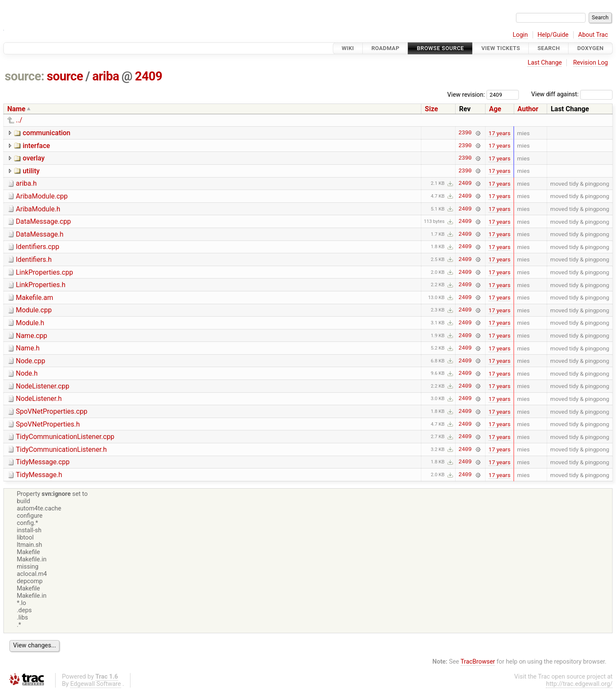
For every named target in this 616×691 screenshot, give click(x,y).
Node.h (27, 373)
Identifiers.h (34, 259)
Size (431, 109)
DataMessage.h (40, 234)
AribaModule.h (38, 209)
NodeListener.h (39, 399)
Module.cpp (34, 310)
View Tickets (500, 48)
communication (47, 133)
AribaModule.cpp (42, 196)
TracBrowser (478, 662)
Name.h (28, 348)
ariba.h (26, 183)
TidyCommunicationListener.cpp (65, 437)
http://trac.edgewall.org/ (579, 684)
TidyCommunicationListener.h (61, 449)
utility (31, 171)
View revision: (466, 94)
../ (19, 120)
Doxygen (590, 48)
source (65, 76)
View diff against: (572, 94)
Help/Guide (553, 35)
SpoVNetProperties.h (48, 424)
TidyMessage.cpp (43, 462)
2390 (465, 133)
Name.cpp (31, 336)
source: (25, 76)
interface (36, 146)
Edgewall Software (96, 684)
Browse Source (440, 48)
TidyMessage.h (39, 475)
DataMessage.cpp (43, 221)
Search (548, 48)
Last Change (545, 63)
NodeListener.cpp (43, 386)
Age (495, 109)
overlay (34, 158)
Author (528, 109)
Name (16, 109)
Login (520, 35)
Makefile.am (34, 298)
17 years (499, 133)
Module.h (30, 323)
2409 (148, 76)
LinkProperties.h (41, 285)
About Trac (593, 35)
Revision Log (591, 63)
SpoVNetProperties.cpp (52, 411)
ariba (106, 76)
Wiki (348, 48)
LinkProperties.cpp (44, 272)
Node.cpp (31, 361)
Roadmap (385, 48)
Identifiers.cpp (37, 247)
